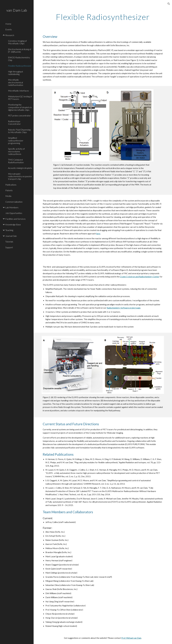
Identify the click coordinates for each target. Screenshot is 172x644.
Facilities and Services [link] (15, 219)
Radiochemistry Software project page (124, 308)
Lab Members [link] (12, 207)
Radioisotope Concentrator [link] (14, 123)
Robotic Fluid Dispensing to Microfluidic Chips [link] (19, 131)
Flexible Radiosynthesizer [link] (20, 66)
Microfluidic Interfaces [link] (18, 91)
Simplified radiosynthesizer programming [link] (16, 140)
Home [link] (8, 24)
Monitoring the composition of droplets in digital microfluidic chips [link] (20, 107)
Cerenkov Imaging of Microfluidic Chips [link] (17, 42)
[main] (103, 17)
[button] (169, 4)
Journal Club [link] (11, 236)
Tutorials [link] (9, 242)
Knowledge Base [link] (13, 224)
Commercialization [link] (14, 202)
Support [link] (9, 247)
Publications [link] (11, 185)
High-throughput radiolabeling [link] (16, 73)
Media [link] (8, 196)
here (98, 234)
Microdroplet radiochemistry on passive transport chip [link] (20, 176)
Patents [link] (9, 190)
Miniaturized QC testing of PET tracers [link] (20, 98)
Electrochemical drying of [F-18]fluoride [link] (20, 50)
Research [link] (10, 35)
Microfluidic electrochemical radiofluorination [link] (16, 82)
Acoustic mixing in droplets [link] (20, 168)
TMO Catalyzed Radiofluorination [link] (16, 161)
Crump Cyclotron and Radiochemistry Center (140, 277)
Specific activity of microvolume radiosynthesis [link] (16, 151)
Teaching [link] (9, 230)
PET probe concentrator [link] (19, 115)
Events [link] (9, 29)
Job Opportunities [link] (14, 213)
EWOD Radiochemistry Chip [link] (19, 59)
